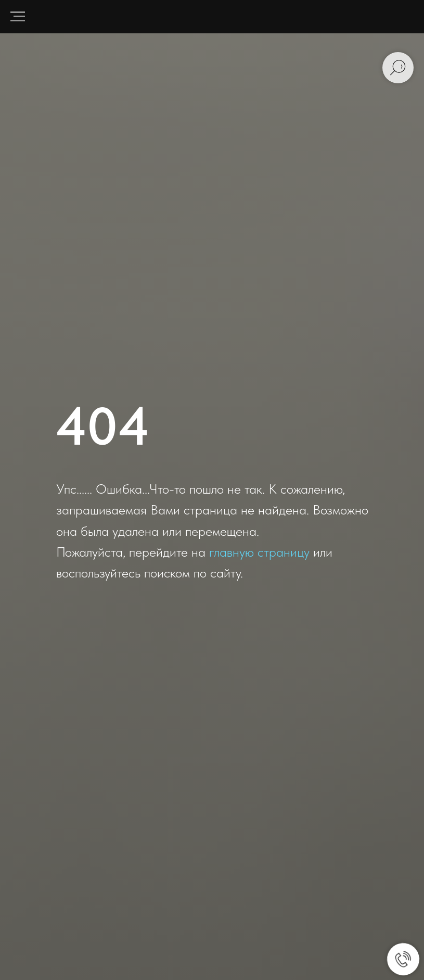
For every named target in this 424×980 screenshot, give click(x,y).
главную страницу (259, 552)
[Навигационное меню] (18, 17)
